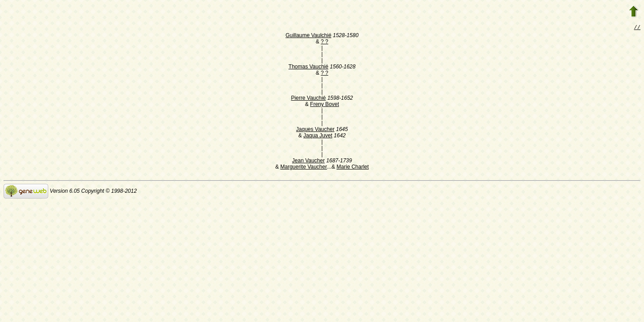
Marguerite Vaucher (304, 168)
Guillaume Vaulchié (308, 36)
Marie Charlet (353, 168)
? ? (324, 42)
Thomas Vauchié (308, 68)
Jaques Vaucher (315, 130)
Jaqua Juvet (318, 136)
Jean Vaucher (308, 161)
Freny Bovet (324, 105)
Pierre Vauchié (309, 99)
